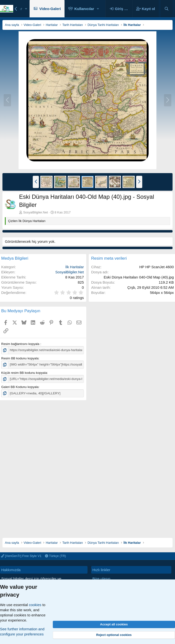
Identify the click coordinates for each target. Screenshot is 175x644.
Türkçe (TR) (55, 556)
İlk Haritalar (75, 267)
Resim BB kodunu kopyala (20, 358)
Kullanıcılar (84, 9)
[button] (26, 9)
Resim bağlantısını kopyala (21, 344)
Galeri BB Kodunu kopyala (20, 387)
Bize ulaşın (101, 579)
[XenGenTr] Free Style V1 (21, 556)
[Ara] (167, 9)
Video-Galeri (50, 9)
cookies (35, 605)
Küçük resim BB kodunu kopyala (24, 372)
